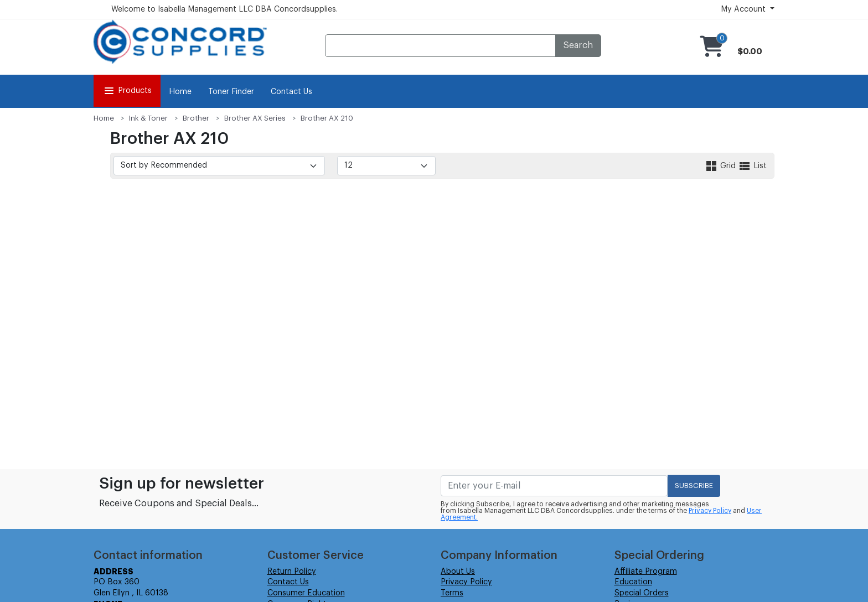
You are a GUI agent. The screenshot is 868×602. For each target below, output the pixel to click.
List (752, 166)
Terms (452, 593)
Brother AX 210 (327, 118)
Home (180, 92)
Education (633, 582)
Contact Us (291, 92)
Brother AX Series (255, 118)
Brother (196, 118)
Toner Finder (231, 92)
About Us (458, 572)
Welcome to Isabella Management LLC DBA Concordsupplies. (224, 9)
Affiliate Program (646, 572)
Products (127, 91)
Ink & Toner (148, 118)
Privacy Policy (710, 511)
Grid (721, 166)
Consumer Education (306, 593)
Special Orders (642, 593)
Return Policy (292, 572)
